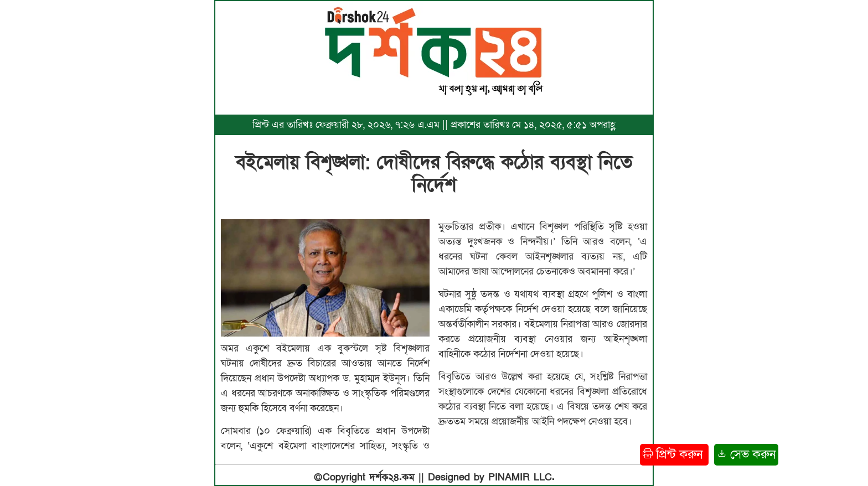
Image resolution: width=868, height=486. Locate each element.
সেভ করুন (746, 455)
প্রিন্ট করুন (674, 455)
